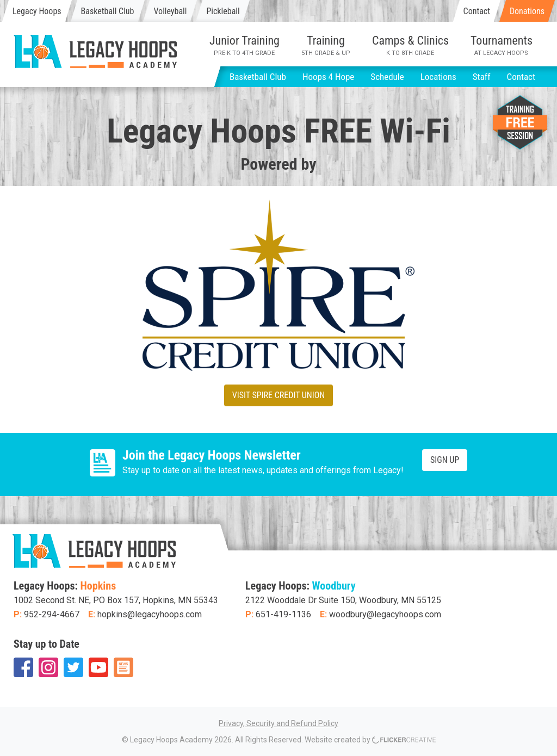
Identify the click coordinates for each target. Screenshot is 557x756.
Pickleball (223, 11)
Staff (482, 77)
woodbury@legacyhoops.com (385, 614)
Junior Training (245, 45)
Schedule (387, 77)
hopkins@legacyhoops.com (150, 614)
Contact (477, 11)
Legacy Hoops (37, 11)
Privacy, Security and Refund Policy (278, 723)
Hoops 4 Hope (328, 77)
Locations (438, 77)
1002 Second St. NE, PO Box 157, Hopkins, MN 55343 (116, 600)
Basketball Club (108, 11)
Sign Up (445, 460)
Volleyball (170, 11)
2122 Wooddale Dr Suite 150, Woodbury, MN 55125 (343, 600)
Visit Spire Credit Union (279, 395)
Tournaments (502, 45)
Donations (527, 11)
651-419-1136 (283, 614)
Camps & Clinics (410, 45)
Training (326, 45)
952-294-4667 (52, 614)
